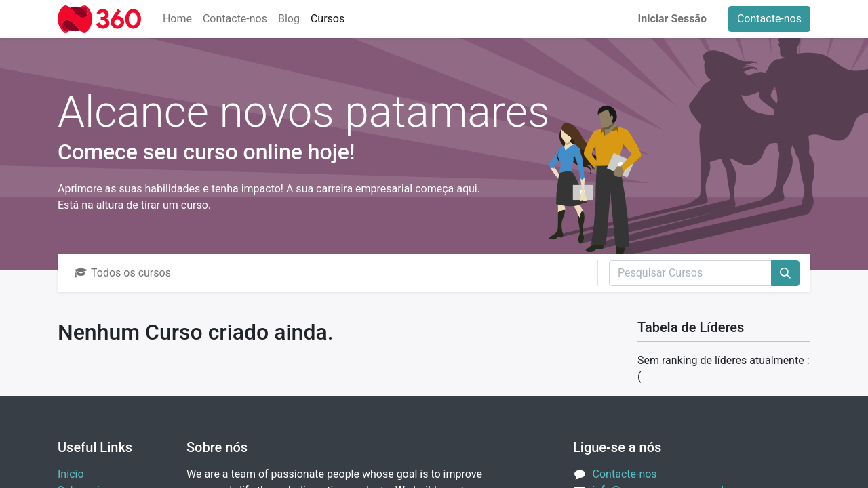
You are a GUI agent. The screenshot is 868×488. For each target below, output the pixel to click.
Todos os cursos (122, 273)
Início (71, 474)
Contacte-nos (769, 19)
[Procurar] (785, 273)
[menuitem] (177, 19)
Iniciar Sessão (672, 19)
